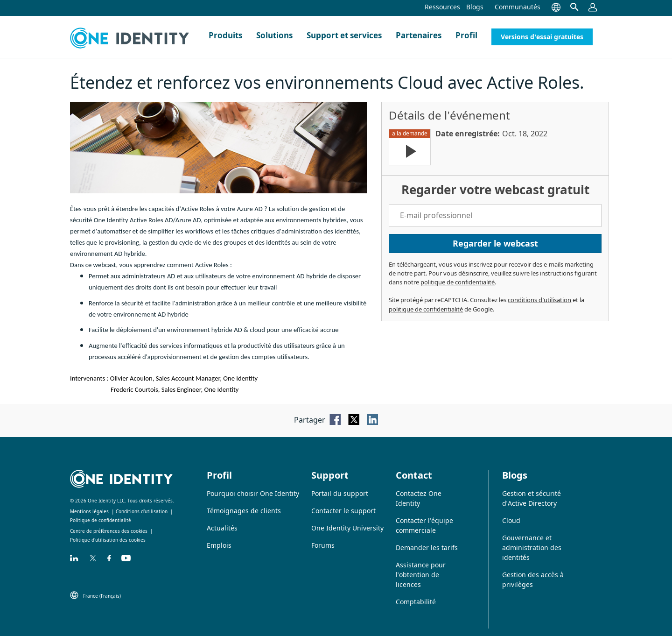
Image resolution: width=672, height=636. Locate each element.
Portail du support (340, 493)
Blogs (475, 7)
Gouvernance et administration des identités (532, 548)
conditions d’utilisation (539, 300)
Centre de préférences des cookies (109, 531)
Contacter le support (343, 511)
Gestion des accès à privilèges (533, 579)
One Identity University (347, 528)
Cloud (511, 520)
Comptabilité (416, 602)
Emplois (219, 545)
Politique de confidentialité (101, 520)
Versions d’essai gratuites (542, 37)
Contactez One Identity (419, 498)
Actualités (222, 528)
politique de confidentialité (458, 282)
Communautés (518, 7)
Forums (323, 545)
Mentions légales (89, 511)
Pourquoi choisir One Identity (253, 493)
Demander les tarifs (427, 548)
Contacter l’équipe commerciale (424, 525)
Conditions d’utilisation (142, 511)
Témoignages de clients (244, 511)
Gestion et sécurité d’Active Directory (532, 498)
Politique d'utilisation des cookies (108, 540)
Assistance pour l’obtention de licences (421, 575)
